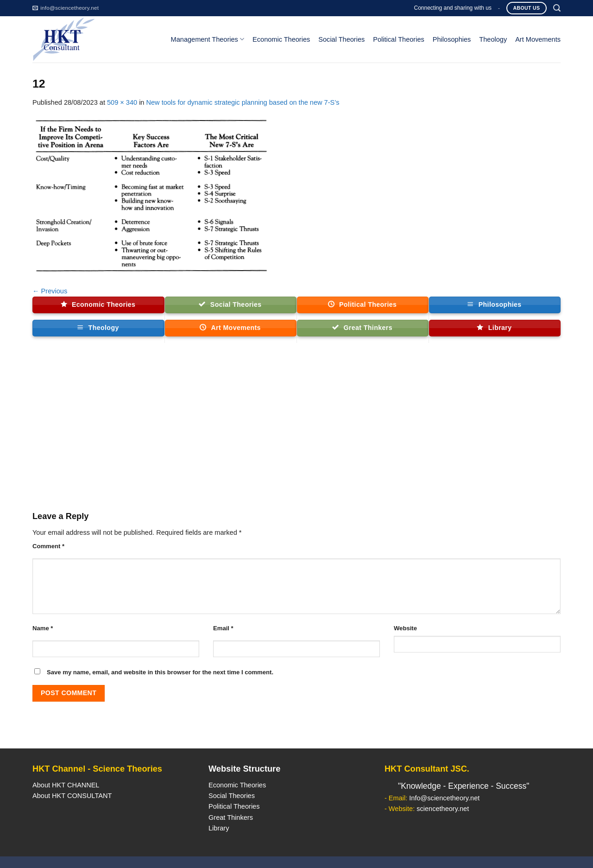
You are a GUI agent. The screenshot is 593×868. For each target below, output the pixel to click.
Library (219, 828)
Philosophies (452, 39)
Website (405, 628)
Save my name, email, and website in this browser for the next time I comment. (160, 672)
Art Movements (538, 39)
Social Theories (341, 39)
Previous (50, 291)
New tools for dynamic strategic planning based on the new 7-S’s (243, 102)
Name (43, 628)
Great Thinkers (231, 817)
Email (223, 628)
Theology (493, 39)
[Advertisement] (296, 431)
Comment (48, 546)
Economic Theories (281, 39)
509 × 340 (122, 102)
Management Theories (208, 39)
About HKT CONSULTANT (72, 796)
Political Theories (399, 39)
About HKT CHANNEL (66, 785)
